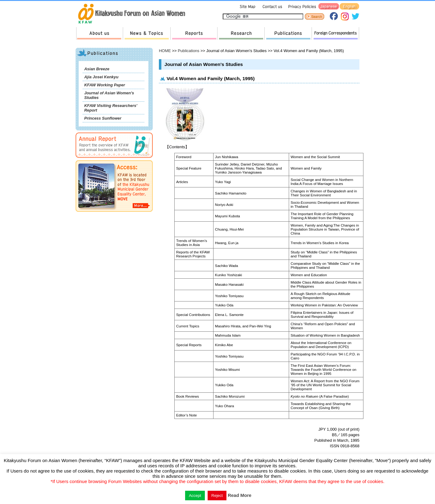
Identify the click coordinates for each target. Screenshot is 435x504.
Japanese (329, 7)
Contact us (271, 7)
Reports (194, 33)
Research (241, 33)
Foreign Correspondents (335, 33)
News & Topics (147, 33)
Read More (240, 495)
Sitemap (247, 7)
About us (99, 33)
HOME (165, 51)
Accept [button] (195, 496)
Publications (288, 33)
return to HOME (134, 14)
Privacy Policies (301, 7)
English (349, 7)
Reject (217, 496)
